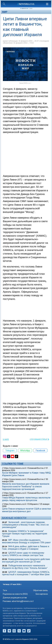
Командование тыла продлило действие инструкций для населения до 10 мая (26, 560)
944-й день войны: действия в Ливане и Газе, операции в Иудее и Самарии (26, 548)
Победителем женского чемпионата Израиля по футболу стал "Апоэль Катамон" (25, 567)
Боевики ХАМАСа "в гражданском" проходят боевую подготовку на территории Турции (25, 534)
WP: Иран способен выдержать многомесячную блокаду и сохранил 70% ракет (26, 541)
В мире (6, 439)
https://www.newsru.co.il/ (15, 468)
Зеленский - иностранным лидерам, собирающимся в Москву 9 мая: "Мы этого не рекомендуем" (25, 525)
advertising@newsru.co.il (23, 601)
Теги (5, 590)
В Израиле (33, 504)
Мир (5, 12)
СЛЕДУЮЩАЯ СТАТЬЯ (38, 439)
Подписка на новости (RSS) (15, 594)
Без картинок (42, 594)
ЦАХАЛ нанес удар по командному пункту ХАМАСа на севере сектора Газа (23, 554)
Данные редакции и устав (15, 598)
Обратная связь (40, 590)
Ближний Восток (36, 468)
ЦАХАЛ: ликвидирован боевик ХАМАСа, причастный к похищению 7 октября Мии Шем (26, 573)
